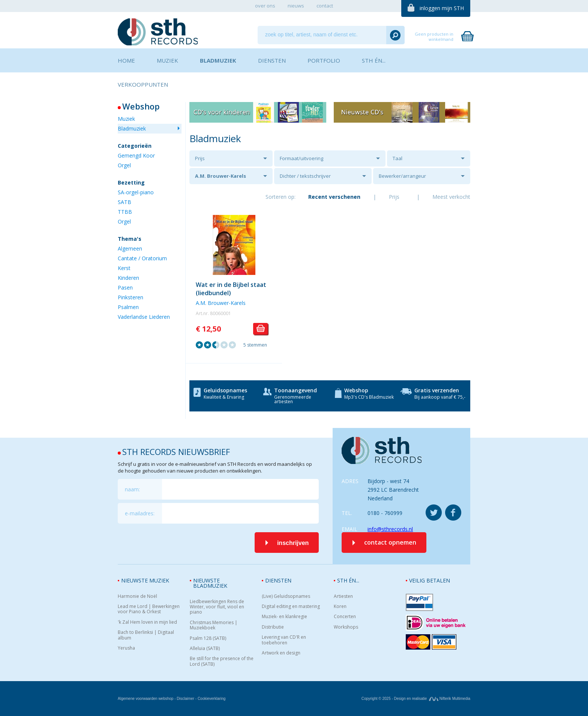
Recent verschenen (334, 197)
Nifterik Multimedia (450, 699)
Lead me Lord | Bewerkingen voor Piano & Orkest (149, 609)
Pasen (125, 287)
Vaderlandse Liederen (144, 317)
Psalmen (128, 307)
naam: (132, 489)
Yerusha (126, 648)
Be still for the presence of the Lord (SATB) (222, 661)
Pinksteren (130, 297)
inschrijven (293, 543)
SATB (124, 202)
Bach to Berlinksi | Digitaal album (146, 635)
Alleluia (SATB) (205, 648)
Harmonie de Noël (137, 596)
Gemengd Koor (136, 155)
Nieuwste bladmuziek (210, 583)
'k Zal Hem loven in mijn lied (147, 622)
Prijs (200, 158)
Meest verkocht (451, 197)
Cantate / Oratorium (142, 258)
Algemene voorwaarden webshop (145, 699)
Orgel (124, 165)
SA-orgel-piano (136, 192)
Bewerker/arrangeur (402, 176)
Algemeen (130, 248)
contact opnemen (390, 542)
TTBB (125, 212)
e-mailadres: (140, 513)
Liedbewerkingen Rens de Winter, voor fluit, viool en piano (217, 607)
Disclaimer (185, 699)
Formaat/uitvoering (301, 158)
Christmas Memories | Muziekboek (214, 625)
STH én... (348, 580)
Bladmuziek (132, 128)
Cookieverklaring (211, 699)
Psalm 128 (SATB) (208, 638)
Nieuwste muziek (145, 580)
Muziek (126, 119)
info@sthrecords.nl (390, 529)
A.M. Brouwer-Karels (220, 176)
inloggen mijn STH (442, 8)
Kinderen (128, 278)
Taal (397, 158)
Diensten (278, 580)
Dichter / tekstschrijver (305, 176)
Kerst (124, 268)
